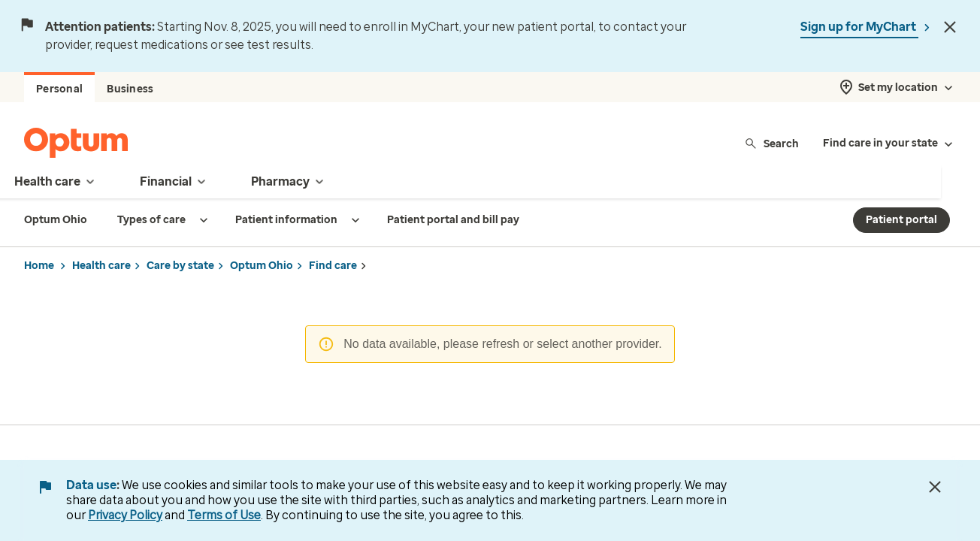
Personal (59, 89)
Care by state (180, 266)
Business (130, 89)
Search (771, 143)
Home (39, 266)
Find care (333, 266)
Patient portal (901, 220)
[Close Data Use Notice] (935, 487)
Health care (101, 266)
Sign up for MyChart (859, 27)
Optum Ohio (262, 266)
